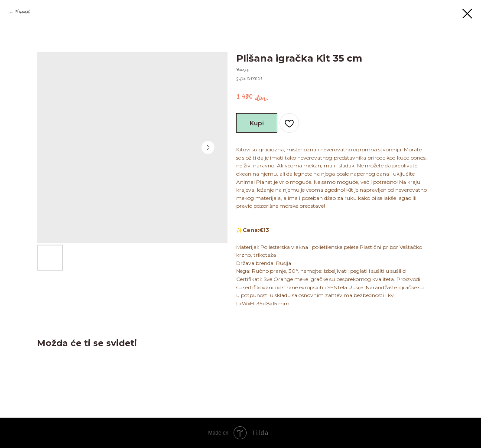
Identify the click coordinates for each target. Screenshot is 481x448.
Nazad (23, 13)
